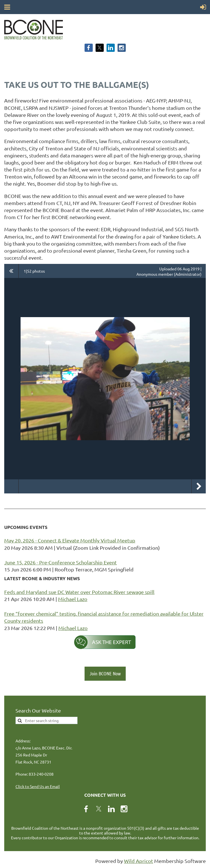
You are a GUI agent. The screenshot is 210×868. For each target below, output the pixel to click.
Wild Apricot (139, 861)
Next (199, 486)
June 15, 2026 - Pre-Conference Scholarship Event (60, 562)
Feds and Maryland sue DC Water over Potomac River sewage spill (79, 592)
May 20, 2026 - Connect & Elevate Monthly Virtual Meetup (70, 540)
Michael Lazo (73, 599)
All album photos (11, 271)
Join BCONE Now (105, 673)
